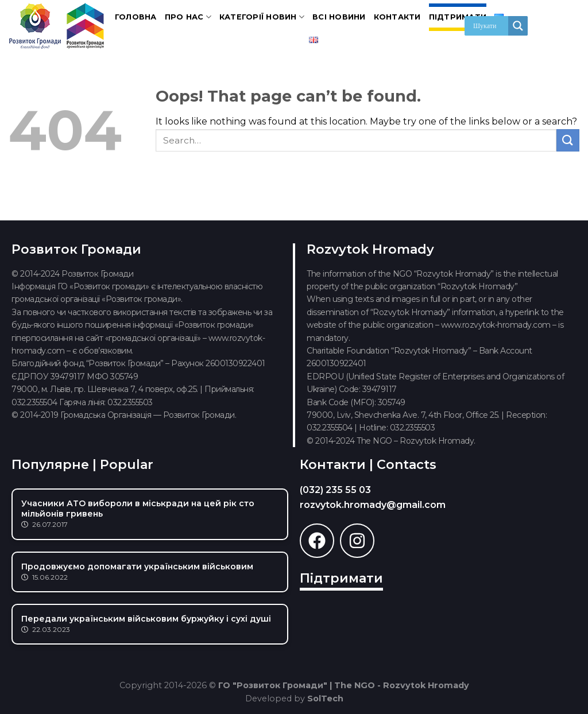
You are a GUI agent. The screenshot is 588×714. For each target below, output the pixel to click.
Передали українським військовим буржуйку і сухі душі (146, 619)
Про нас (188, 17)
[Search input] (489, 26)
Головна (136, 17)
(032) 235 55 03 (335, 490)
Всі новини (339, 17)
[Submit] (568, 140)
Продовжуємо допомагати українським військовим (137, 566)
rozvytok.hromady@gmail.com (373, 505)
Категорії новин (262, 17)
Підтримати (458, 17)
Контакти (397, 17)
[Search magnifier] (518, 26)
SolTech (325, 699)
